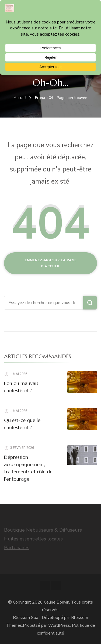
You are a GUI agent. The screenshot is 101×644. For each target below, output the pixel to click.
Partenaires (17, 547)
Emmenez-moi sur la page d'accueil (51, 263)
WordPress (59, 625)
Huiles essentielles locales (33, 539)
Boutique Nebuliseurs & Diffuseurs (43, 530)
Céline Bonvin (57, 602)
